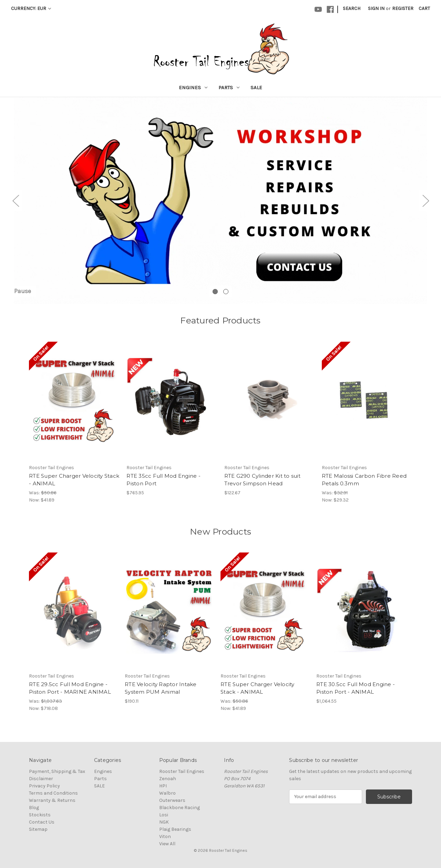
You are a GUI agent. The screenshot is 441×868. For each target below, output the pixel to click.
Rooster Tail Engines (182, 771)
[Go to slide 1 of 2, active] (215, 292)
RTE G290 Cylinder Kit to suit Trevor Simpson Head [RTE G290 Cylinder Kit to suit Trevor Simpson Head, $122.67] (262, 480)
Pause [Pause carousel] (23, 291)
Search (352, 8)
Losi (164, 815)
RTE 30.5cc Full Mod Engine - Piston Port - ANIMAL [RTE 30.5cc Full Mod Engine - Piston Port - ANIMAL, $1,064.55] (356, 688)
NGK (164, 822)
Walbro (167, 793)
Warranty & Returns (52, 800)
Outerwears (172, 800)
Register (403, 8)
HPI (163, 786)
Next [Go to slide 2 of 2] (425, 201)
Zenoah (168, 779)
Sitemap (38, 829)
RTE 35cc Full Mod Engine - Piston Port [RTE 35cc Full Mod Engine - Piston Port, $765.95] (163, 480)
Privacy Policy (44, 786)
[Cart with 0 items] (424, 8)
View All (167, 844)
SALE (256, 87)
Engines (193, 87)
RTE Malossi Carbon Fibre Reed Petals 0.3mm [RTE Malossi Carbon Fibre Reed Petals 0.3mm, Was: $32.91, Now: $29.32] (364, 480)
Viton (165, 836)
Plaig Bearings (175, 829)
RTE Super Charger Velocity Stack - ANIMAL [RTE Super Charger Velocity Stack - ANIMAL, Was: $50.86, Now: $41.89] (74, 480)
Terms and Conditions (53, 793)
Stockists (40, 815)
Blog (34, 808)
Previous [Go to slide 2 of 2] (16, 201)
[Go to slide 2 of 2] (226, 292)
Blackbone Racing (180, 808)
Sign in (376, 8)
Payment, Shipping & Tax (57, 771)
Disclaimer (41, 779)
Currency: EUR (31, 8)
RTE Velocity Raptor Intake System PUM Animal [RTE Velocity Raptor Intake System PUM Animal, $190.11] (161, 688)
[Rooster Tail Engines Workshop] (220, 200)
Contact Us (42, 822)
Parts (229, 87)
